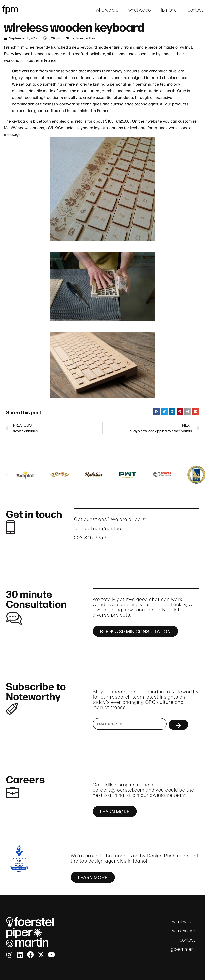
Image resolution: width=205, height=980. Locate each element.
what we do (140, 10)
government (183, 949)
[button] (156, 412)
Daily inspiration (83, 38)
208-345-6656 (90, 538)
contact (195, 10)
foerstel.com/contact (99, 529)
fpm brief (169, 10)
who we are (107, 10)
